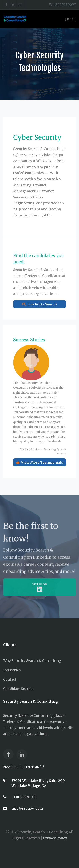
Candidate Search (39, 311)
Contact (10, 679)
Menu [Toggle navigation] (70, 19)
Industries (12, 670)
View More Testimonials (39, 469)
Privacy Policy (55, 838)
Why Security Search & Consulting (32, 661)
